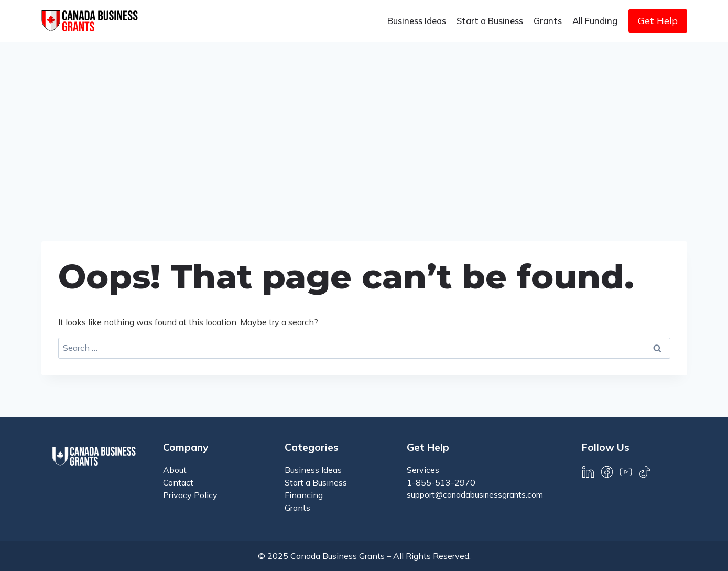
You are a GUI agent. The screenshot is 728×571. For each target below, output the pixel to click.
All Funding (595, 21)
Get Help (658, 21)
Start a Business (490, 21)
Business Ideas (417, 21)
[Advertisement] (364, 121)
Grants (548, 21)
